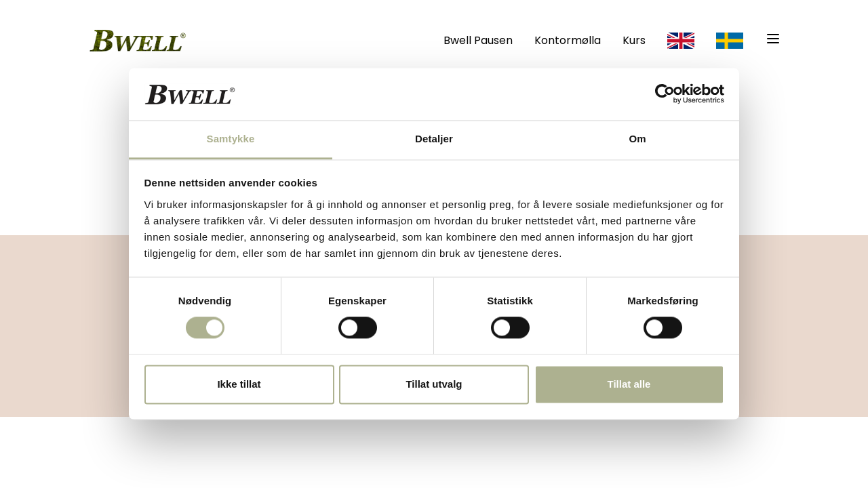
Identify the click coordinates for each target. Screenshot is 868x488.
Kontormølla (568, 40)
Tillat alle (629, 384)
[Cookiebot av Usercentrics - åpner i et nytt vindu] (665, 94)
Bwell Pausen (478, 40)
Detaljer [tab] (434, 139)
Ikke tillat (239, 384)
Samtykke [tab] (231, 139)
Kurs (634, 40)
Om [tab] (637, 139)
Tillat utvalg (434, 384)
